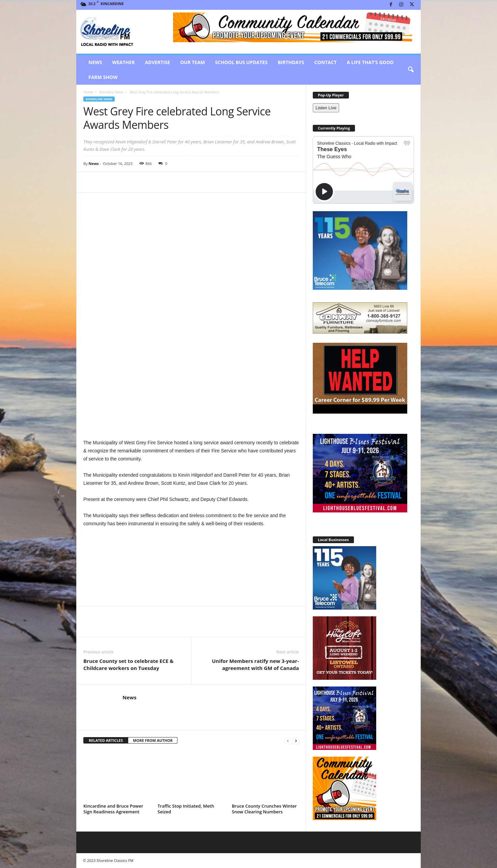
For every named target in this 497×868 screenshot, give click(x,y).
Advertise (157, 62)
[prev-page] (288, 687)
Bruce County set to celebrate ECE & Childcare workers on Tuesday (128, 610)
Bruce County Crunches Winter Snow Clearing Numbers (264, 755)
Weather (123, 62)
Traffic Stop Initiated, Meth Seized (186, 755)
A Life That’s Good (370, 62)
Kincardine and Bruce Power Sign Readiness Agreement (113, 755)
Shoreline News (111, 92)
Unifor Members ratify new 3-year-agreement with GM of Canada (255, 610)
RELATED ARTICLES (106, 686)
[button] (411, 70)
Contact (325, 62)
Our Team (192, 62)
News (95, 62)
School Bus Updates (241, 62)
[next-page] (296, 687)
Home (88, 92)
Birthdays (291, 62)
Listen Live (326, 108)
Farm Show (103, 77)
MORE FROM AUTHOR (153, 686)
